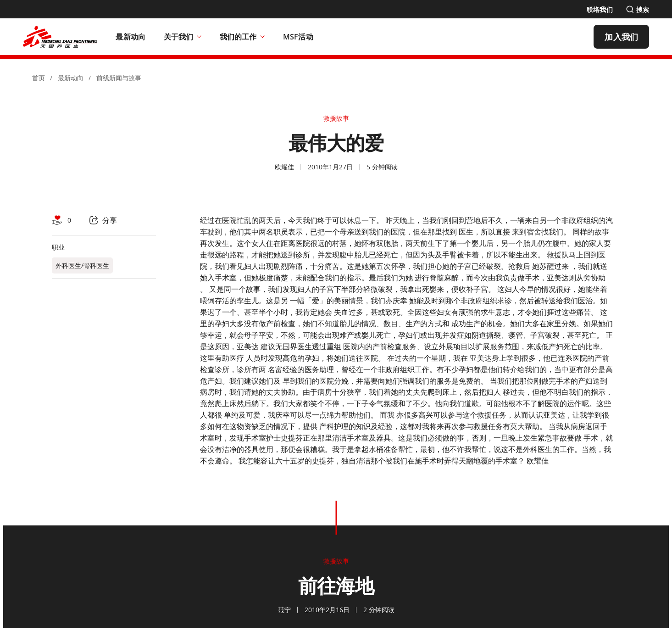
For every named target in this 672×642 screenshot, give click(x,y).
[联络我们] (600, 9)
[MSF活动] (298, 37)
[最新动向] (131, 37)
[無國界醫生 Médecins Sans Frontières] (60, 37)
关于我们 (183, 37)
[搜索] (637, 9)
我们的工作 (242, 37)
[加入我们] (621, 37)
